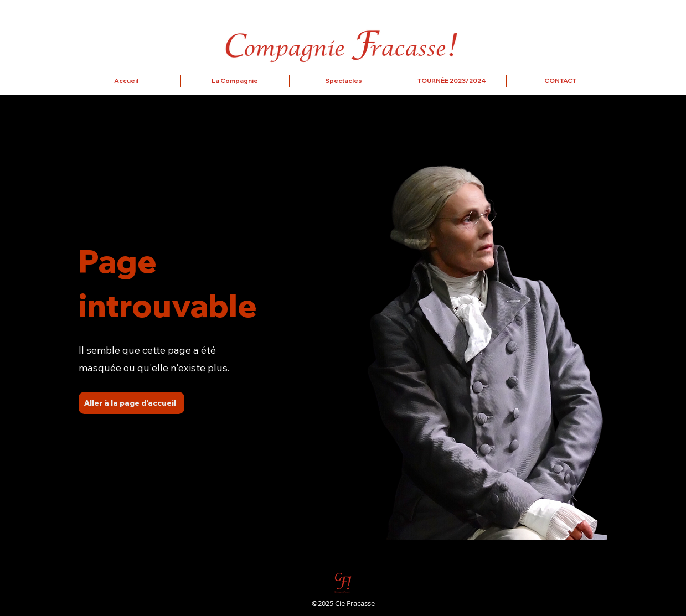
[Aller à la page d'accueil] (131, 403)
